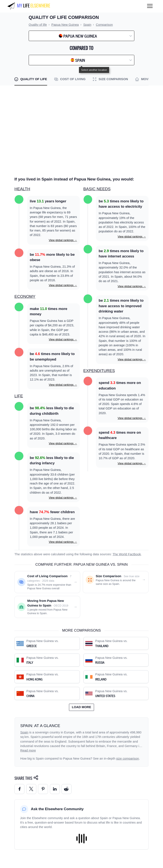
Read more (28, 750)
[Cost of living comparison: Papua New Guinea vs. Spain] (47, 582)
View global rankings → (63, 240)
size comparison (127, 759)
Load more (82, 707)
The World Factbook (127, 554)
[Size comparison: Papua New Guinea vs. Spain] (116, 582)
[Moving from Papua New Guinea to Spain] (47, 607)
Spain (24, 732)
